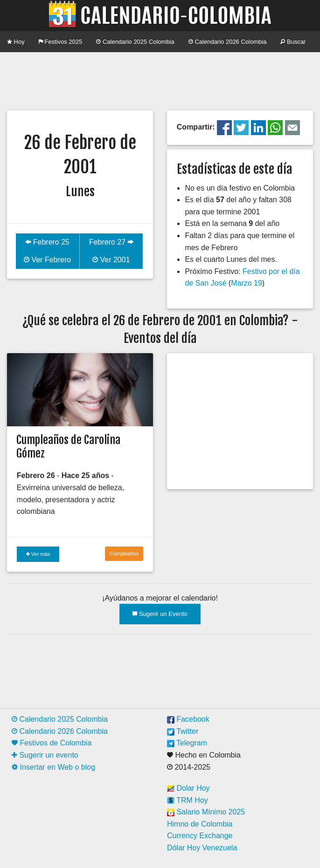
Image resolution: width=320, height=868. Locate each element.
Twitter (183, 731)
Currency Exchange (200, 836)
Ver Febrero (47, 260)
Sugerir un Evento (160, 614)
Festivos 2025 (61, 42)
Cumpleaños (124, 554)
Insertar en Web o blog (53, 767)
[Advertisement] (160, 80)
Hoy (16, 42)
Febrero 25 (47, 242)
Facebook (188, 719)
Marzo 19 (247, 283)
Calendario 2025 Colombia (135, 42)
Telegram (187, 743)
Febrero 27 (111, 242)
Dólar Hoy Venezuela (202, 848)
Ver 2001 (111, 260)
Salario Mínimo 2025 (206, 812)
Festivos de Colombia (52, 743)
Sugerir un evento (45, 755)
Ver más (38, 554)
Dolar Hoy (188, 788)
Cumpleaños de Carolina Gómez (68, 447)
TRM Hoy (188, 800)
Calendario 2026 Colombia (228, 42)
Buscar (293, 42)
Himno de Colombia (200, 824)
